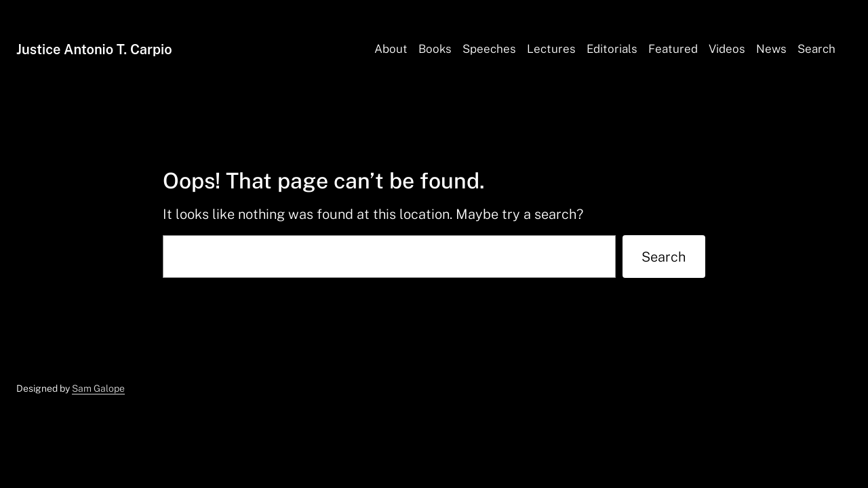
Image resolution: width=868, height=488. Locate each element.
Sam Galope (98, 388)
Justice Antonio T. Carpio (94, 49)
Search (664, 257)
